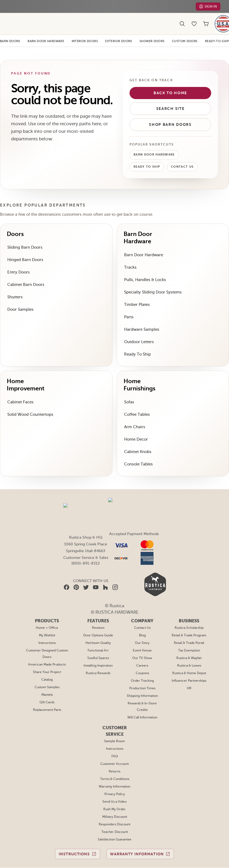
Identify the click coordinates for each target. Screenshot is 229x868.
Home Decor (135, 430)
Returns (114, 751)
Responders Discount (115, 804)
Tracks (130, 259)
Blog (142, 615)
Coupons (142, 653)
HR (189, 668)
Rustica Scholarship (189, 607)
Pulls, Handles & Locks (145, 271)
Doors (15, 225)
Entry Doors (18, 263)
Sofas (129, 393)
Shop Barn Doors (170, 116)
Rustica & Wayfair (189, 638)
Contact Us (183, 158)
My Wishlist (47, 615)
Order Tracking (142, 660)
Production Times (142, 668)
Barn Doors (11, 32)
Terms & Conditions (114, 759)
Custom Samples (47, 667)
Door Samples (20, 301)
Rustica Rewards (98, 653)
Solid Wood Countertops (29, 406)
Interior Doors (85, 32)
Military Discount (114, 796)
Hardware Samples (141, 321)
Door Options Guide (98, 615)
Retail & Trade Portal (189, 623)
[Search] (182, 19)
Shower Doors (153, 32)
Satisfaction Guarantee (114, 819)
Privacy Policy (115, 774)
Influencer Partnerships (189, 660)
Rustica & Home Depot (189, 653)
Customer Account (114, 744)
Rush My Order (115, 789)
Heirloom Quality (98, 623)
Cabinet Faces (20, 393)
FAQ (114, 736)
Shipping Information (142, 676)
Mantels (47, 674)
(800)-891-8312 (85, 555)
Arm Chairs (134, 418)
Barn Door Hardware (46, 32)
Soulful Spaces (98, 638)
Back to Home (170, 84)
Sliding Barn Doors (24, 239)
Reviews (98, 607)
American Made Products (47, 644)
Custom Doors (185, 32)
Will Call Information (142, 697)
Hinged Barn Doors (25, 251)
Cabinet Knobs (137, 443)
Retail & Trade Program (189, 615)
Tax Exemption (189, 630)
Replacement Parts (47, 690)
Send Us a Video (115, 781)
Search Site (170, 100)
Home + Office (47, 607)
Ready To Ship (147, 158)
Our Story (142, 623)
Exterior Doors (119, 32)
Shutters (15, 288)
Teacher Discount (115, 812)
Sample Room (114, 721)
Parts (129, 308)
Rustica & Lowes (189, 645)
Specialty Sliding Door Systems (152, 283)
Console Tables (138, 455)
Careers (142, 645)
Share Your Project (47, 652)
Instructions (47, 623)
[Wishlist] (194, 19)
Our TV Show (142, 638)
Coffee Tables (136, 406)
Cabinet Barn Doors (25, 276)
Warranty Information (115, 766)
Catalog (47, 659)
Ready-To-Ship (217, 32)
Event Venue (142, 630)
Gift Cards (47, 682)
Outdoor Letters (138, 333)
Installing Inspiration (98, 645)
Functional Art (98, 630)
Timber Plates (137, 296)
